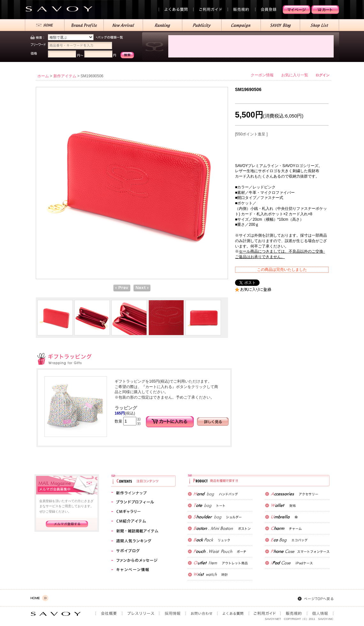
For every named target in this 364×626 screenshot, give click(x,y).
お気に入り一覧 (295, 75)
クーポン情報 (262, 75)
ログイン (322, 75)
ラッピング (126, 408)
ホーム (43, 76)
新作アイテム (65, 76)
